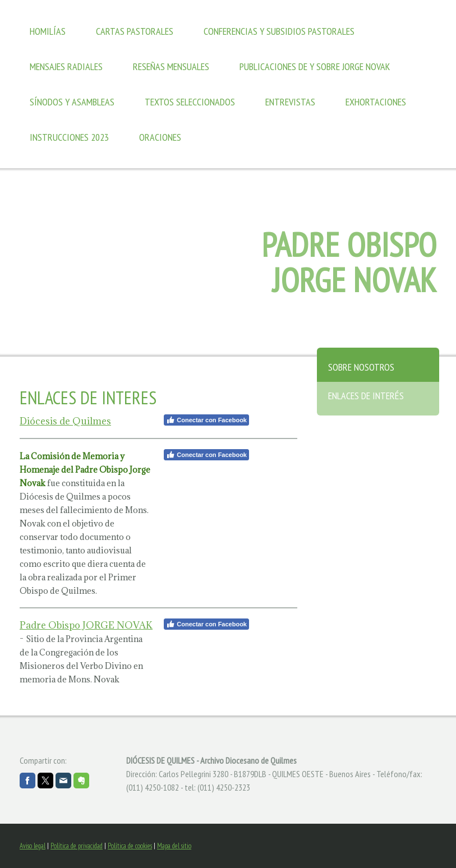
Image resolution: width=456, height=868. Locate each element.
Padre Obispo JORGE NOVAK (86, 625)
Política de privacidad (77, 846)
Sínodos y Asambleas (72, 102)
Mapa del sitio (174, 846)
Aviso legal (33, 846)
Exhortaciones (376, 102)
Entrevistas (290, 102)
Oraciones (160, 137)
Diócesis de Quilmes (65, 421)
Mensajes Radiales (66, 66)
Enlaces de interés (366, 396)
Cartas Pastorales (135, 31)
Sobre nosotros (361, 367)
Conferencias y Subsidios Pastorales (279, 31)
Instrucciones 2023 (69, 137)
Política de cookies (130, 846)
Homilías (48, 31)
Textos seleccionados (190, 102)
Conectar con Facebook (206, 420)
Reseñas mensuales (171, 66)
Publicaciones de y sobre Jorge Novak (315, 66)
